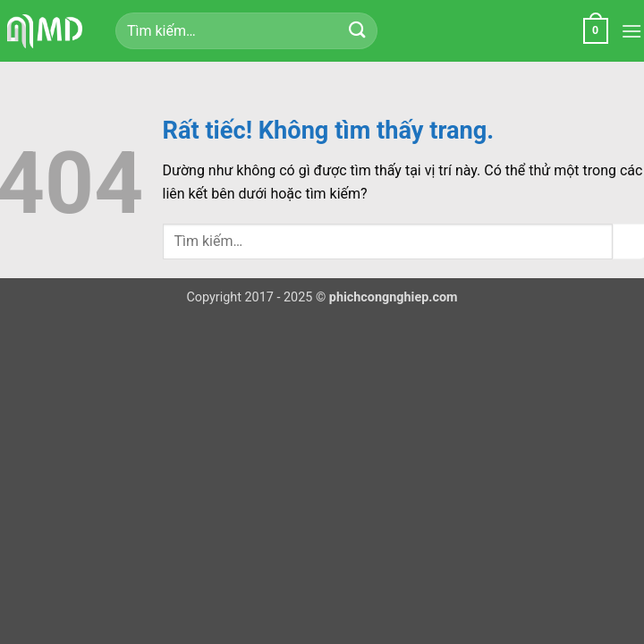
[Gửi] (357, 31)
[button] (596, 31)
